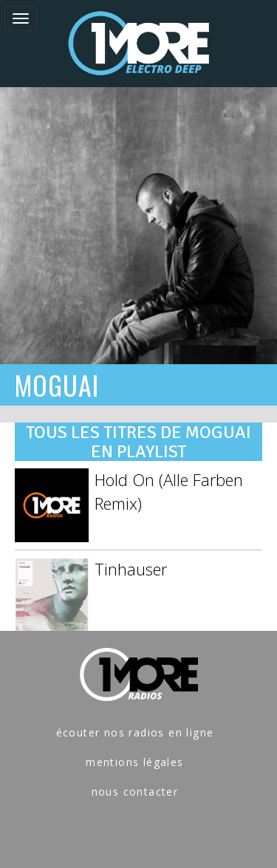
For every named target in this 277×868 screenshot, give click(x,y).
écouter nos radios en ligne (135, 732)
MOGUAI (57, 385)
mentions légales (134, 762)
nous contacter (135, 792)
